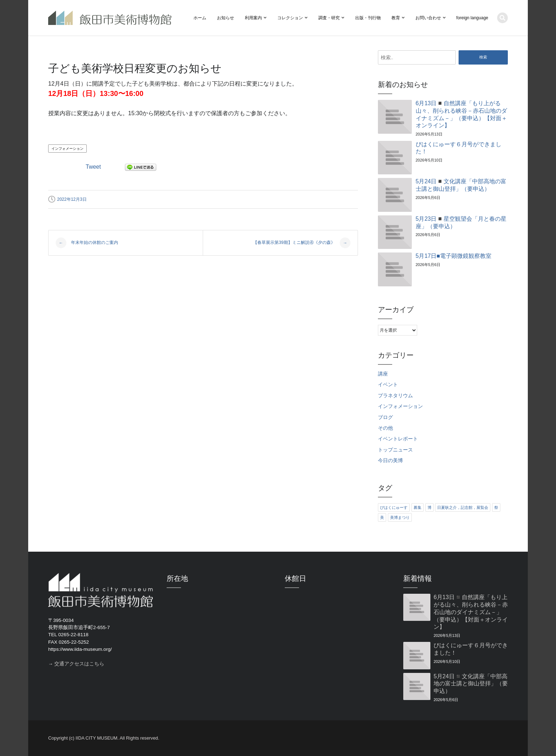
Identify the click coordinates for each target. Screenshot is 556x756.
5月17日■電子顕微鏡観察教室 (454, 256)
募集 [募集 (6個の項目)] (418, 507)
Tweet (93, 167)
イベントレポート (398, 439)
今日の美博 (390, 461)
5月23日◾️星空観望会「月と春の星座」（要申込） (461, 223)
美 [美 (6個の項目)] (382, 517)
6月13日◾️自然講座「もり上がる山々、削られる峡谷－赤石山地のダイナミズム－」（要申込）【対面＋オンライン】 (461, 114)
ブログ (385, 417)
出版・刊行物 (368, 18)
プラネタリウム (395, 396)
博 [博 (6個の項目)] (429, 507)
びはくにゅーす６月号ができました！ (459, 148)
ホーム (200, 18)
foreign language (472, 18)
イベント (388, 385)
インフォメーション (67, 149)
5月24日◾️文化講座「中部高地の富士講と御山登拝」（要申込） (461, 185)
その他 (385, 428)
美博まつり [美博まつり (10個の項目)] (400, 517)
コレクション (290, 18)
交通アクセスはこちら (79, 664)
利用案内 (253, 18)
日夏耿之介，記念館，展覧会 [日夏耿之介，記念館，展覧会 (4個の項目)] (463, 507)
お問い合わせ (428, 18)
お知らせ (226, 18)
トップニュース (395, 450)
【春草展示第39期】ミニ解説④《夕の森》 (302, 243)
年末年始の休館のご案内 (87, 243)
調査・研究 (329, 18)
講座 (383, 374)
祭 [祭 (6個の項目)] (496, 507)
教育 (396, 18)
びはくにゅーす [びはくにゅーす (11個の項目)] (394, 507)
